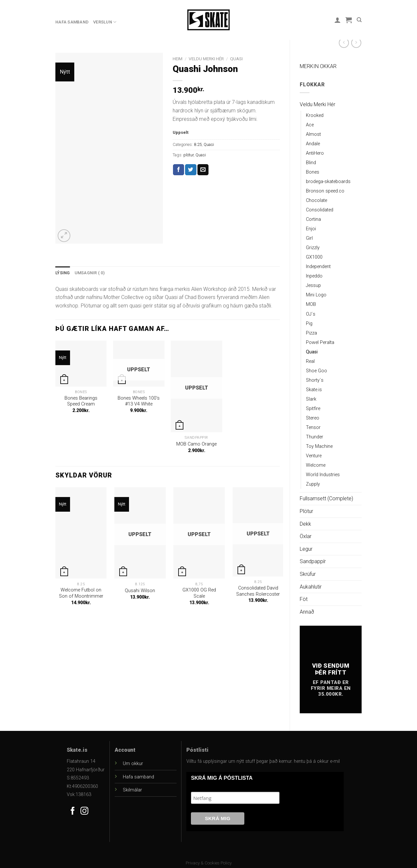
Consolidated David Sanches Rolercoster (258, 591)
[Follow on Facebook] (73, 811)
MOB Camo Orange (196, 444)
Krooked (315, 115)
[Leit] (359, 20)
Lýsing (63, 273)
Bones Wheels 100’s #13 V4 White (139, 401)
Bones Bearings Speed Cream (81, 401)
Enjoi (311, 229)
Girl (309, 238)
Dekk (305, 524)
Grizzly (313, 248)
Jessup (313, 285)
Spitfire (313, 409)
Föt (304, 599)
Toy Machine (319, 446)
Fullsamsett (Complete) (326, 498)
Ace (310, 125)
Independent (318, 267)
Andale (313, 144)
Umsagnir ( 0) (90, 273)
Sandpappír (313, 561)
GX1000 (314, 257)
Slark (311, 399)
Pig (309, 324)
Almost (313, 134)
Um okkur (133, 764)
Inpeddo (314, 276)
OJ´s (311, 314)
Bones (313, 172)
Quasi (312, 352)
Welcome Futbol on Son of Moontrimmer (81, 593)
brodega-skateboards (328, 182)
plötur (188, 155)
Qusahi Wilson (140, 591)
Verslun (105, 22)
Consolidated (320, 210)
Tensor (313, 427)
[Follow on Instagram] (84, 811)
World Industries (323, 475)
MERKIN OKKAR (318, 66)
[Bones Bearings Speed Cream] (81, 363)
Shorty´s (315, 380)
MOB (311, 304)
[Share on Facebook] (179, 170)
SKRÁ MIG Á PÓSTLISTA (222, 778)
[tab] (63, 273)
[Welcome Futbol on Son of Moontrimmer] (81, 533)
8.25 (198, 144)
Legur (306, 549)
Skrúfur (308, 574)
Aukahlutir (311, 587)
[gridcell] (168, 298)
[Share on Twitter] (191, 170)
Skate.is (314, 390)
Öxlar (306, 536)
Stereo (313, 418)
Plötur (306, 511)
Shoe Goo (316, 371)
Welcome (316, 465)
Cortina (313, 219)
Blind (311, 163)
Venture (314, 456)
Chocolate (316, 200)
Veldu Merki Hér (317, 104)
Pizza (311, 333)
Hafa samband (72, 22)
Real (310, 361)
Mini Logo (316, 295)
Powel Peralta (320, 342)
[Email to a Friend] (203, 170)
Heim (178, 59)
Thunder (315, 437)
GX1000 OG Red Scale (199, 593)
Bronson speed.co (325, 191)
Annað (307, 612)
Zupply (313, 484)
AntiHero (315, 153)
